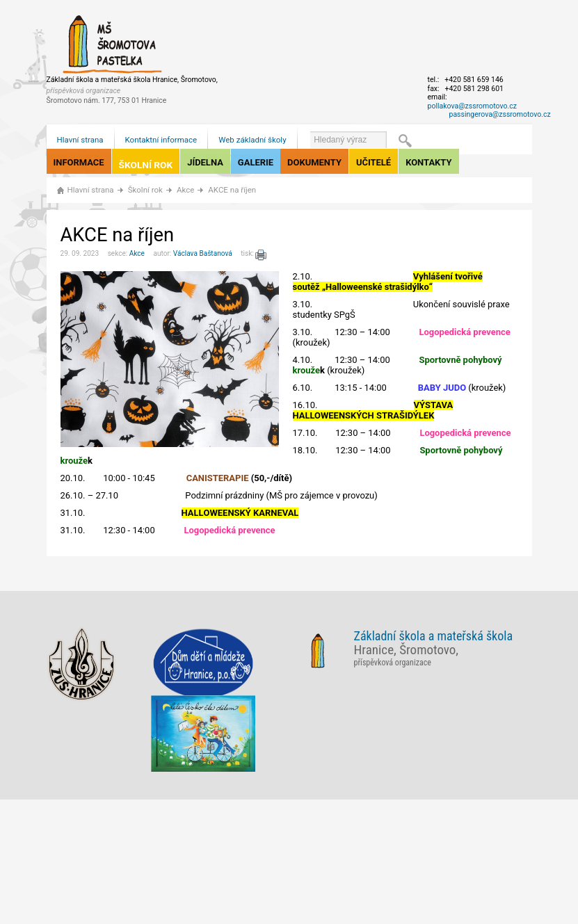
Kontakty (428, 162)
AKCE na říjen (232, 190)
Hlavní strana (80, 140)
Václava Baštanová (203, 253)
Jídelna (205, 162)
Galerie (256, 162)
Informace (79, 162)
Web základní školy (252, 140)
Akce (185, 190)
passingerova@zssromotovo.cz (500, 114)
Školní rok (146, 165)
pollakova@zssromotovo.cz (473, 106)
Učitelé (374, 162)
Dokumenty (314, 162)
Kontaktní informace (161, 140)
